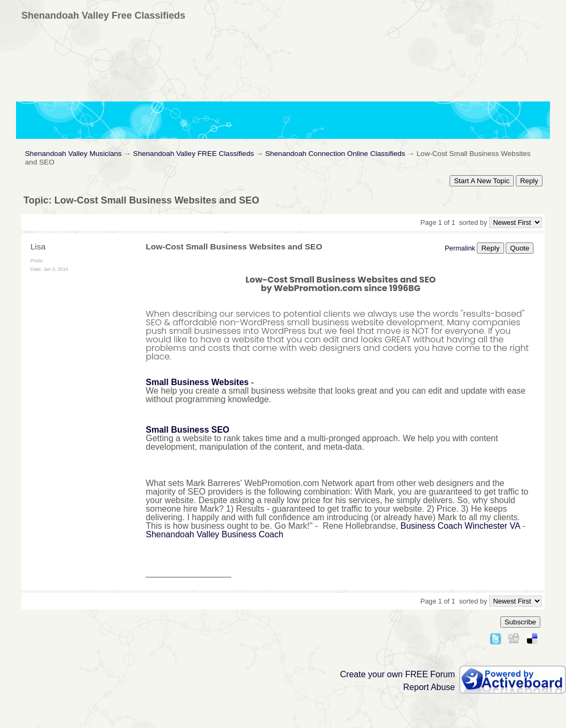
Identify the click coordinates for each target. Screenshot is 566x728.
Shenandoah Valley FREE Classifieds (193, 154)
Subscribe (520, 622)
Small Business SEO (188, 430)
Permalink (460, 248)
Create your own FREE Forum (398, 674)
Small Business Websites (197, 382)
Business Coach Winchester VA (460, 526)
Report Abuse (429, 687)
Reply (529, 181)
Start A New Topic (482, 181)
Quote (520, 248)
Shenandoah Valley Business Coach (215, 534)
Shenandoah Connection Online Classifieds (335, 154)
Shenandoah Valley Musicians (73, 154)
